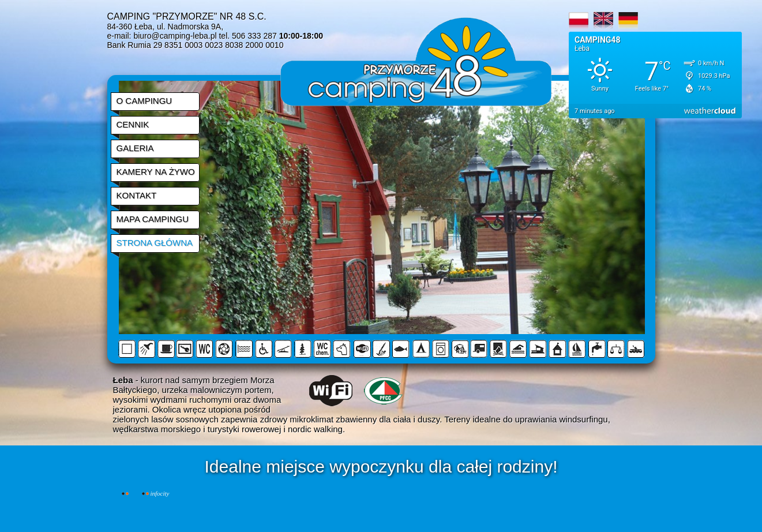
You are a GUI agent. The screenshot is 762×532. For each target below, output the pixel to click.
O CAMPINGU (144, 101)
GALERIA (135, 148)
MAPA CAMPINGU (153, 219)
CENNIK (133, 124)
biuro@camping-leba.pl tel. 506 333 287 (228, 36)
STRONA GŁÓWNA (155, 243)
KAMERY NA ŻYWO (156, 172)
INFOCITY (160, 493)
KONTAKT (137, 195)
